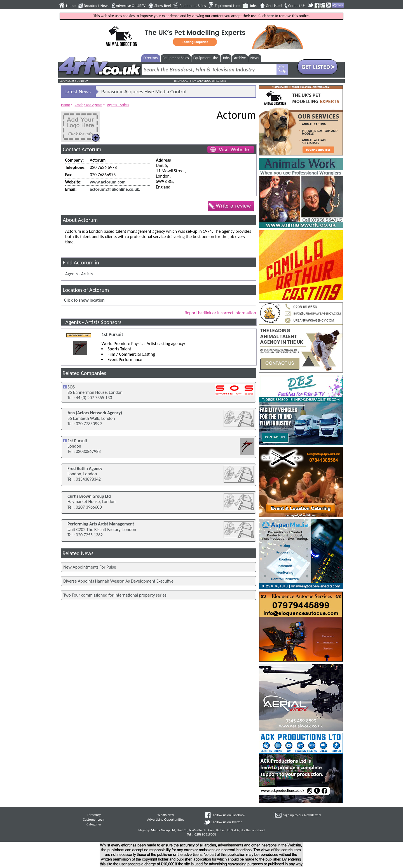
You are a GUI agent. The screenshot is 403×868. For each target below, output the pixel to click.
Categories (94, 824)
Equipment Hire (227, 6)
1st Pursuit (112, 335)
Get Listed (274, 6)
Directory (151, 58)
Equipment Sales (193, 6)
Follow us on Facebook (229, 815)
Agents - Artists (118, 105)
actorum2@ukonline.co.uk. (115, 189)
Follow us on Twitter (227, 822)
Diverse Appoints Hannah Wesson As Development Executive (118, 581)
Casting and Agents (89, 105)
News (255, 58)
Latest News (78, 91)
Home (71, 6)
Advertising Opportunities (166, 819)
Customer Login (94, 819)
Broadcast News (96, 6)
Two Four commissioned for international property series (115, 595)
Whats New (166, 815)
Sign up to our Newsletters (302, 815)
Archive (240, 58)
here (270, 16)
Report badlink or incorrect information (220, 313)
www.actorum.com (108, 182)
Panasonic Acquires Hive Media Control (144, 91)
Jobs (253, 6)
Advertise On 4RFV (131, 6)
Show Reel (163, 6)
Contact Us (297, 6)
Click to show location (84, 300)
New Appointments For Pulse (90, 567)
